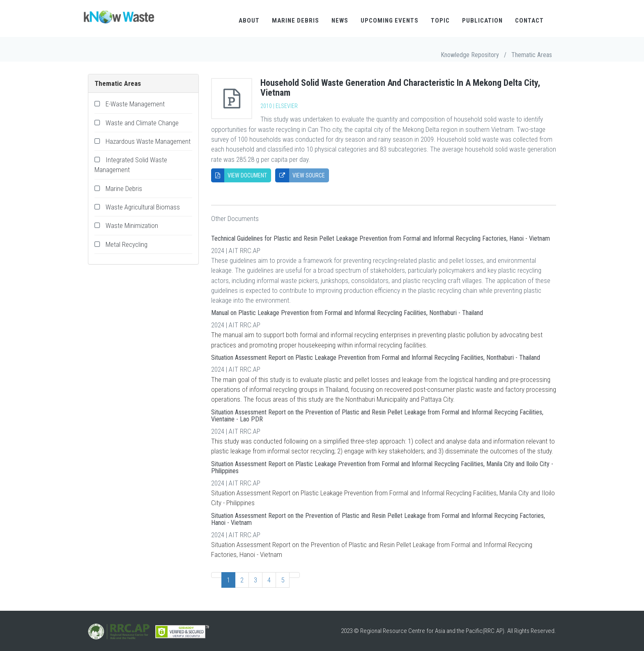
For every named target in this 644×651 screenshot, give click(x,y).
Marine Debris (296, 21)
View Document (239, 175)
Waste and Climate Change (142, 123)
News (340, 21)
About (249, 21)
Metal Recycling (126, 244)
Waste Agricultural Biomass (143, 207)
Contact (529, 21)
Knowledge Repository (470, 55)
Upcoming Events (390, 21)
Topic (440, 21)
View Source (300, 175)
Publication (482, 21)
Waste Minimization (132, 225)
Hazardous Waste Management (148, 141)
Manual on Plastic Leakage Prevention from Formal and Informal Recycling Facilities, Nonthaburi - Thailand (347, 313)
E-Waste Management (135, 104)
